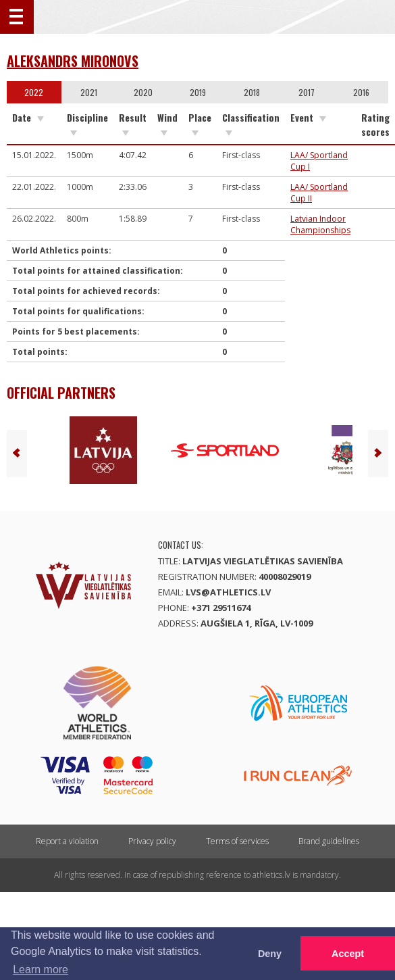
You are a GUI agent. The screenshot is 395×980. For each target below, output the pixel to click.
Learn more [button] (41, 970)
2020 (143, 92)
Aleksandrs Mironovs (73, 61)
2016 (361, 92)
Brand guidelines (329, 841)
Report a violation (67, 841)
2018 (252, 92)
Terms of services (237, 841)
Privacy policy (152, 841)
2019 (198, 92)
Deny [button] (270, 954)
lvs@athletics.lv (228, 592)
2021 (89, 92)
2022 (34, 92)
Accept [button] (348, 954)
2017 (307, 92)
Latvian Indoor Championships (320, 224)
